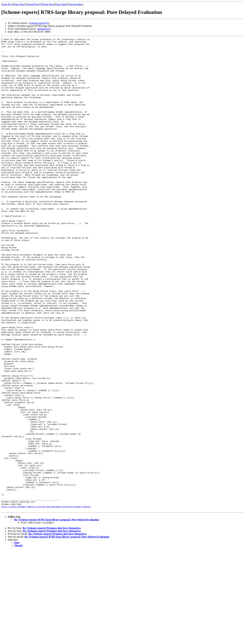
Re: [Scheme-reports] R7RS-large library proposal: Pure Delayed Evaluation (57, 614)
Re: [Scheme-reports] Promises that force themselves (52, 622)
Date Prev (7, 4)
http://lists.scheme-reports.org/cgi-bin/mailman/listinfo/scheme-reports (46, 600)
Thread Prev (33, 4)
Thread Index (76, 4)
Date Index (61, 4)
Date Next (19, 4)
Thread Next (47, 4)
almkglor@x (44, 29)
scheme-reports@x (39, 23)
